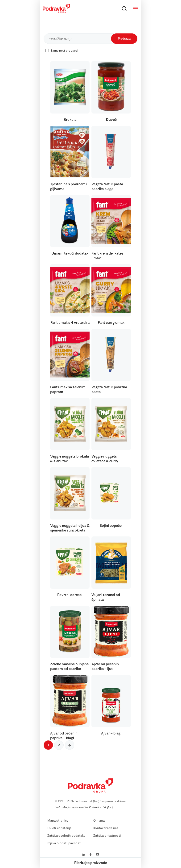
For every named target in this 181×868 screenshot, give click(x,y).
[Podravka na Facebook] (91, 855)
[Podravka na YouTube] (98, 855)
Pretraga (124, 39)
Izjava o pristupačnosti (64, 843)
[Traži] (124, 8)
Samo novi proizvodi (64, 51)
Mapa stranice (58, 821)
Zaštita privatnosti (107, 836)
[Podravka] (56, 12)
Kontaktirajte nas (106, 828)
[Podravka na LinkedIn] (84, 855)
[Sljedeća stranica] (70, 745)
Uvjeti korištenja (60, 828)
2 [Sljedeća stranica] (59, 745)
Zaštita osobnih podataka (66, 836)
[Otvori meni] (136, 8)
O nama (99, 821)
